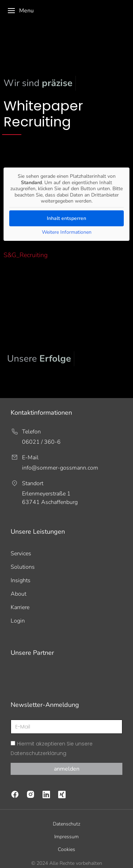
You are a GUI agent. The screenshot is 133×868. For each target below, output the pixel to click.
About (18, 594)
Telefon (31, 432)
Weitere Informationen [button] (67, 232)
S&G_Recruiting (26, 255)
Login (18, 621)
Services (21, 554)
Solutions (23, 567)
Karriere (20, 607)
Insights (21, 580)
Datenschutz (66, 814)
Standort (33, 483)
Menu (20, 11)
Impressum (66, 827)
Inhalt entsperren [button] (66, 218)
